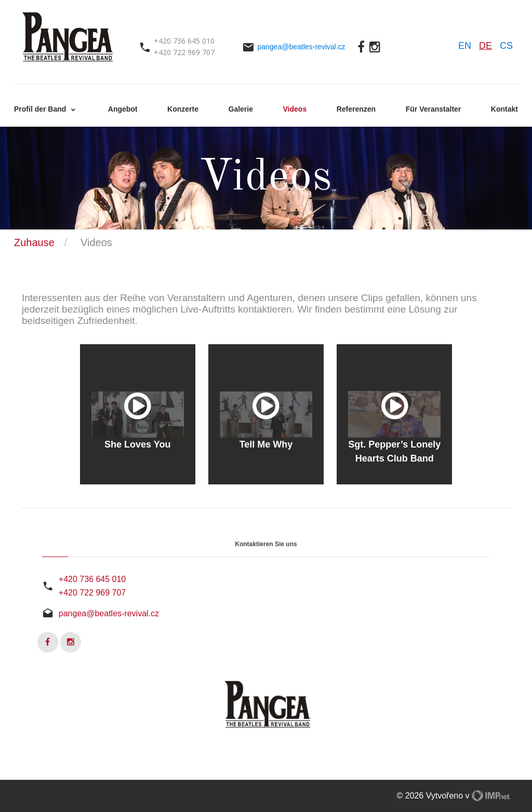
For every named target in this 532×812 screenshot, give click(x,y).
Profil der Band (41, 109)
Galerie (241, 109)
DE (486, 46)
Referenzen (356, 109)
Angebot (123, 109)
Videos (295, 109)
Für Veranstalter (434, 109)
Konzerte (183, 109)
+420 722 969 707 (92, 593)
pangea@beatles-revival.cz (301, 47)
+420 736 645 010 (92, 579)
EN (465, 46)
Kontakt (504, 109)
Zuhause (34, 242)
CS (506, 46)
